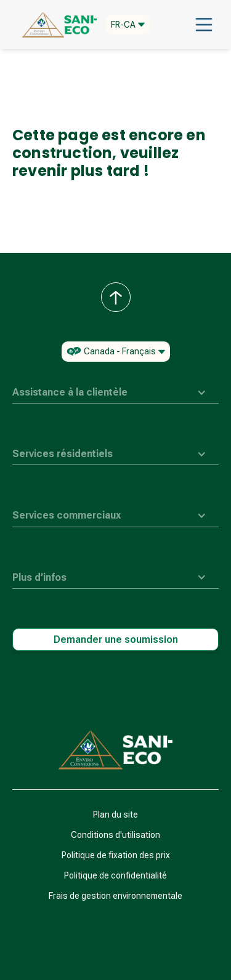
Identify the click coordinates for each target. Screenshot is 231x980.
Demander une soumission (116, 639)
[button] (128, 25)
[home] (57, 25)
